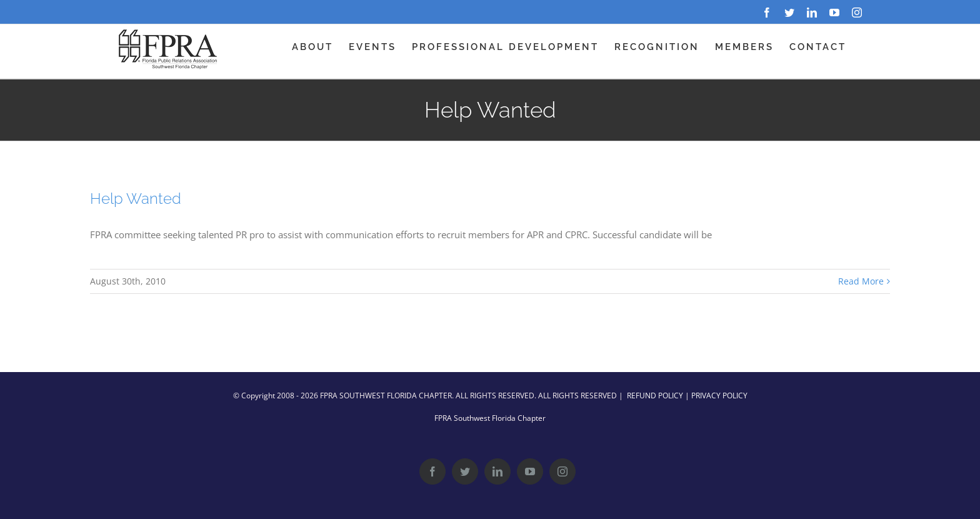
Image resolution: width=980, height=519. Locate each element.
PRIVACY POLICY (719, 396)
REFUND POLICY (655, 396)
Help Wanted (136, 199)
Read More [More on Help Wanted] (861, 281)
